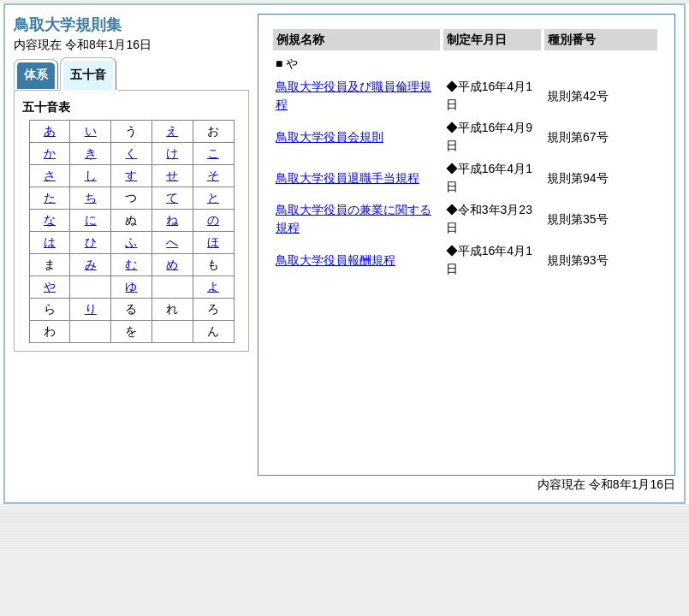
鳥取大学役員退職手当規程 (347, 178)
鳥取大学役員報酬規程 (336, 260)
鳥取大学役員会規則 (330, 137)
